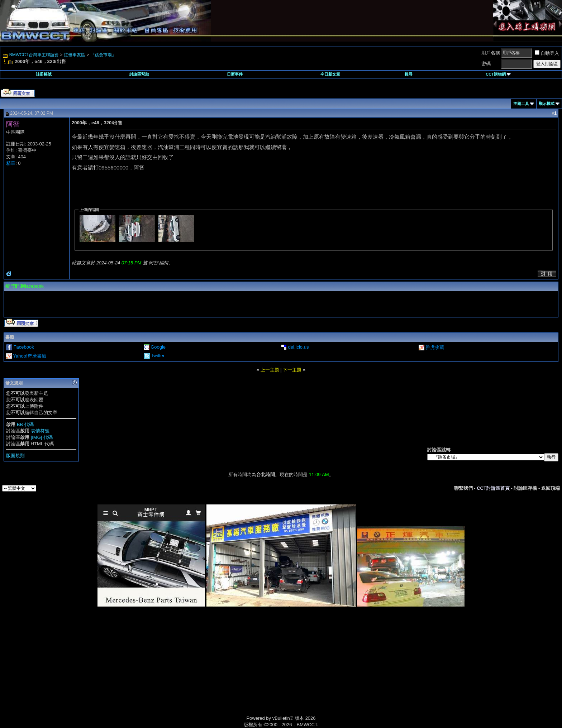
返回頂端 (551, 488)
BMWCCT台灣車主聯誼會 (34, 55)
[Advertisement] (220, 669)
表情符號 (40, 431)
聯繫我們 (463, 488)
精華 (11, 163)
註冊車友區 (75, 55)
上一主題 (270, 370)
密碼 (486, 64)
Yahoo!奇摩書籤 (29, 356)
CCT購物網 (498, 74)
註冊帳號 (44, 74)
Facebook (24, 347)
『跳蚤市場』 (103, 55)
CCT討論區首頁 (493, 488)
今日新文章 (330, 74)
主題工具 (521, 104)
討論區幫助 (139, 74)
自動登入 (547, 53)
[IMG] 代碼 (42, 437)
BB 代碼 (25, 424)
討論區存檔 (525, 488)
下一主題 (292, 370)
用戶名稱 (491, 53)
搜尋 (409, 74)
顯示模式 (547, 104)
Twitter (158, 356)
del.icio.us (299, 347)
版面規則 (15, 456)
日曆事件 (235, 74)
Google (158, 347)
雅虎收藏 (435, 347)
